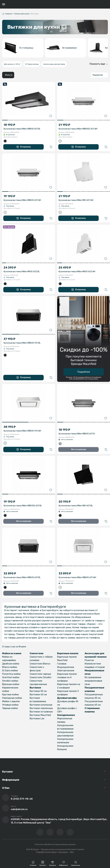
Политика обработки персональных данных (55, 844)
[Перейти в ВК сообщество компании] (40, 832)
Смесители (37, 653)
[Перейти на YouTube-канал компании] (50, 832)
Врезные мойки (11, 684)
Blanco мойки (10, 667)
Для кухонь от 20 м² (12, 64)
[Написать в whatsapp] (70, 832)
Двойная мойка (11, 664)
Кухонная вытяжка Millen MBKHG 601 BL (22, 577)
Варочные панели (68, 653)
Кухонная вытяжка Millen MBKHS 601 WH (22, 200)
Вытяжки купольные (41, 705)
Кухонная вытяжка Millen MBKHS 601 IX (77, 434)
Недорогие (98, 75)
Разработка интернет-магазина (52, 852)
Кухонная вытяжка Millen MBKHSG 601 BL (23, 506)
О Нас (6, 788)
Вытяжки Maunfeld (40, 715)
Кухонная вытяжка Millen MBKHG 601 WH (77, 577)
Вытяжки (35, 688)
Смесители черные (40, 674)
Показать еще (97, 64)
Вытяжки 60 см (38, 694)
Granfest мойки (11, 677)
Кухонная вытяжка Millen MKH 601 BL (76, 506)
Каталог (8, 772)
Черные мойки (10, 708)
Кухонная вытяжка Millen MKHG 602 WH (77, 272)
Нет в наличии (79, 449)
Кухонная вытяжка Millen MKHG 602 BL (22, 272)
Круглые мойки (10, 694)
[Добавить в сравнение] (51, 147)
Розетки (89, 660)
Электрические (66, 671)
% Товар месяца (32, 64)
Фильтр (9, 75)
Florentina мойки (11, 674)
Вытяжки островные (41, 712)
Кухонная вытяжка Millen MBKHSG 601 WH (78, 129)
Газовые (62, 664)
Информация (11, 780)
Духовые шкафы (67, 698)
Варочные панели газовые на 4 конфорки (67, 677)
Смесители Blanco (40, 664)
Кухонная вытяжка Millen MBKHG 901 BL (22, 343)
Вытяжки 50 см (38, 691)
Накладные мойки (12, 698)
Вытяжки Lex (37, 718)
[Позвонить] (6, 798)
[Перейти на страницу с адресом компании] (6, 820)
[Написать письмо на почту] (6, 808)
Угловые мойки (10, 705)
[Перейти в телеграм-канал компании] (60, 832)
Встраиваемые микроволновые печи (93, 681)
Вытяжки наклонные (41, 708)
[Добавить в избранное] (51, 116)
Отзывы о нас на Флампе (14, 647)
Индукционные (66, 667)
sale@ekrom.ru (19, 809)
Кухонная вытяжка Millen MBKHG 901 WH (22, 431)
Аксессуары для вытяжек (54, 64)
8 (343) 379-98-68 (22, 799)
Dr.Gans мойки (10, 671)
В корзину (24, 147)
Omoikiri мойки (10, 681)
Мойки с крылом (11, 701)
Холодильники (66, 715)
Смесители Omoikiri (41, 677)
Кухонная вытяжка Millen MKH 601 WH (76, 200)
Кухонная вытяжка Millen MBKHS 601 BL (22, 129)
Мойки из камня (12, 653)
